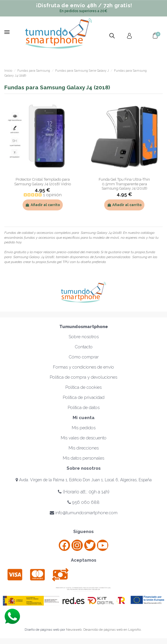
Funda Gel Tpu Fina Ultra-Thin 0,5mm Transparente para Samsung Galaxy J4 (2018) (124, 184)
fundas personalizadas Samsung (121, 257)
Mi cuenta (84, 418)
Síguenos (83, 532)
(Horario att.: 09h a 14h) (84, 492)
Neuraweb (74, 630)
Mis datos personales (83, 458)
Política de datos (84, 408)
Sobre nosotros (84, 337)
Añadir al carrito (43, 205)
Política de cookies (83, 387)
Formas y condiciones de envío (83, 367)
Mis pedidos (84, 428)
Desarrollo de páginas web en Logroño (112, 630)
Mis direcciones (84, 448)
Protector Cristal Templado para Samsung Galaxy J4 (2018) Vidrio (43, 182)
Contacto (84, 347)
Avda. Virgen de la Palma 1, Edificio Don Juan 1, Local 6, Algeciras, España (84, 480)
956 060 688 (83, 502)
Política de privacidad (84, 397)
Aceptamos (84, 560)
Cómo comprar (84, 357)
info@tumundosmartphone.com (84, 513)
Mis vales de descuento (84, 438)
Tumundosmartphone (84, 327)
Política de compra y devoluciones (83, 377)
